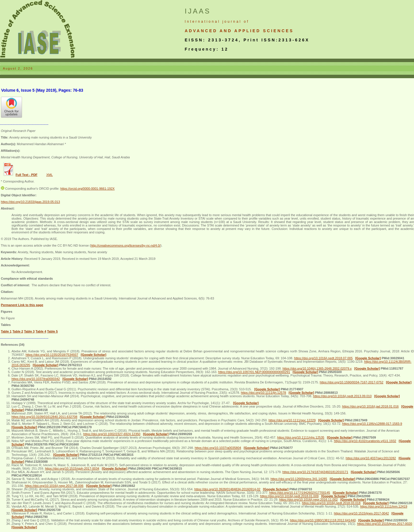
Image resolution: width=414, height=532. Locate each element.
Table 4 (41, 331)
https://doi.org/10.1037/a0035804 (218, 448)
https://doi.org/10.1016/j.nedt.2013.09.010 (342, 396)
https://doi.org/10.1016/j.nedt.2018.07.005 (323, 358)
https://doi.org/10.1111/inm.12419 (384, 506)
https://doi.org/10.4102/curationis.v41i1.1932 (365, 441)
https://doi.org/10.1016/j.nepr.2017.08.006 (54, 486)
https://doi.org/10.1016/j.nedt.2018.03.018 (331, 503)
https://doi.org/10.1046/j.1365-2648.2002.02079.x (317, 368)
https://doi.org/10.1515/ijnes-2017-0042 (361, 513)
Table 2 (18, 331)
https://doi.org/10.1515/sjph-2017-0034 (72, 468)
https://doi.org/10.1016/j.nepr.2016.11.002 (308, 500)
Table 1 (6, 331)
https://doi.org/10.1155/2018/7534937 (52, 355)
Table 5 (52, 331)
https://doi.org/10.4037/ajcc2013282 (371, 458)
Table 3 (29, 331)
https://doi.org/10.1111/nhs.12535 (301, 437)
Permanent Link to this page (22, 305)
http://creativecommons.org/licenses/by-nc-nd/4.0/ (125, 245)
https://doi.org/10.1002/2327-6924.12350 (112, 434)
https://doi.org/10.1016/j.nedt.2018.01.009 (290, 496)
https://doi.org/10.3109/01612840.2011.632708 (44, 417)
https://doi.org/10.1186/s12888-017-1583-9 (372, 424)
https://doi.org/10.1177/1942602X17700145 (300, 493)
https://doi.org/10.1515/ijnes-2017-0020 (385, 524)
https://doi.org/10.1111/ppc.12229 (292, 420)
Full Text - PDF (26, 175)
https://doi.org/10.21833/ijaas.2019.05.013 (30, 202)
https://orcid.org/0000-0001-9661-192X (88, 189)
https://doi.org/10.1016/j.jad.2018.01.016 (370, 406)
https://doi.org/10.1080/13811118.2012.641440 (323, 520)
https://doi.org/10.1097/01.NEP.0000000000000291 (254, 372)
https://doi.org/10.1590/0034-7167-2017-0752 (351, 382)
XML (50, 175)
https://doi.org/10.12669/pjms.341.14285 (299, 479)
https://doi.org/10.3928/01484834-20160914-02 (227, 489)
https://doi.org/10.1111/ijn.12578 (263, 393)
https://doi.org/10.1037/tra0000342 (36, 379)
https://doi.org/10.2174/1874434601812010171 (315, 472)
